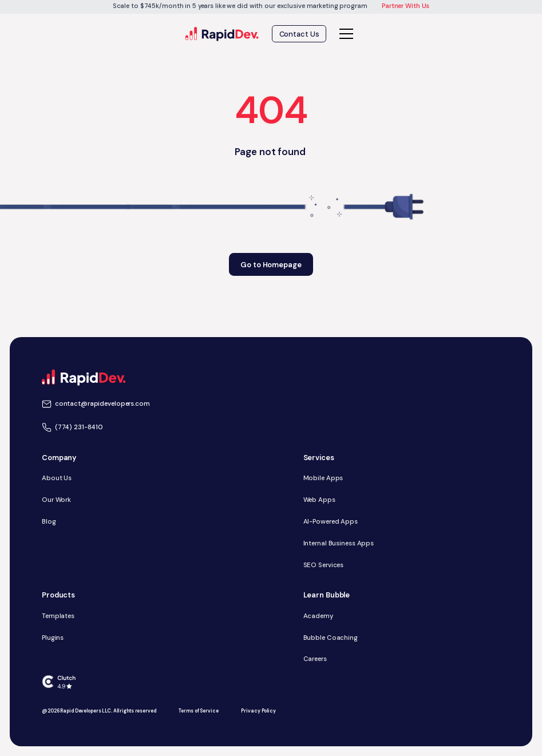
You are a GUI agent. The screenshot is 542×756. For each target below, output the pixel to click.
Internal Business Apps (339, 543)
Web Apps (319, 500)
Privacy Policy (258, 711)
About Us (57, 478)
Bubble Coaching (331, 638)
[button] (345, 34)
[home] (222, 34)
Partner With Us (405, 6)
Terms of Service (198, 711)
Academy (318, 616)
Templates (58, 616)
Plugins (53, 638)
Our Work (56, 500)
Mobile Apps (323, 478)
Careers (315, 659)
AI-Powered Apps (331, 522)
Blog (49, 522)
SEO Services (324, 565)
